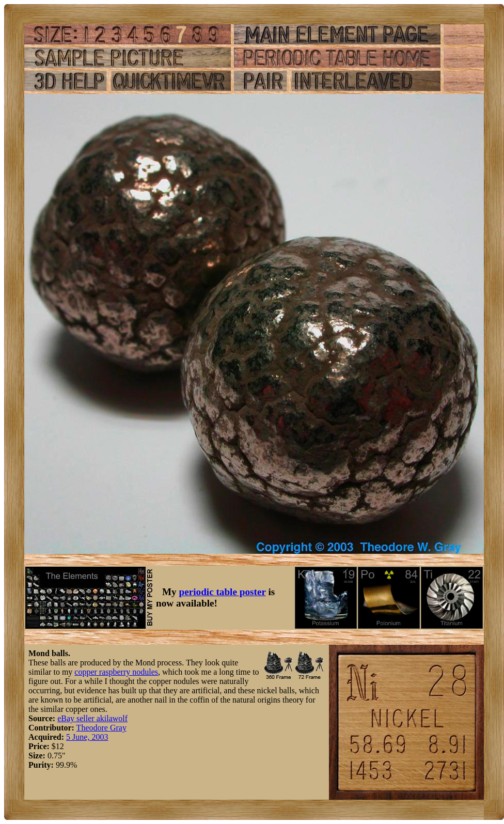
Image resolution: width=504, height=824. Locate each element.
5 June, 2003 (87, 737)
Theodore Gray (101, 728)
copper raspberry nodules (116, 672)
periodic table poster (223, 592)
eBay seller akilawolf (92, 718)
